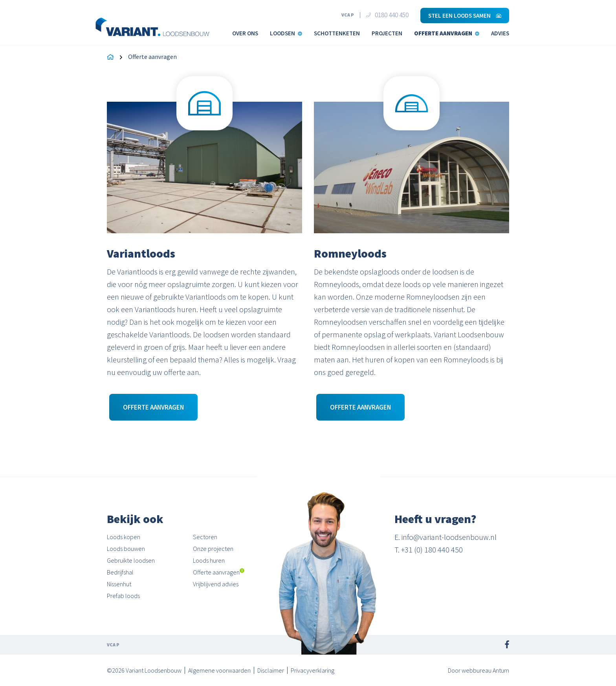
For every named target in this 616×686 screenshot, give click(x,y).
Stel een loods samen (465, 16)
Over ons (245, 33)
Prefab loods (123, 596)
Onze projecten (213, 549)
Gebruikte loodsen (131, 560)
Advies (500, 33)
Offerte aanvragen (447, 33)
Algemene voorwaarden (219, 670)
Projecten (387, 33)
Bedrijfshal (120, 572)
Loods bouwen (126, 549)
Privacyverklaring (313, 670)
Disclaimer (271, 670)
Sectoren (205, 537)
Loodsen (286, 33)
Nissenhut (119, 584)
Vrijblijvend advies (216, 584)
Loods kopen (124, 537)
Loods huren (209, 560)
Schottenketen (337, 33)
